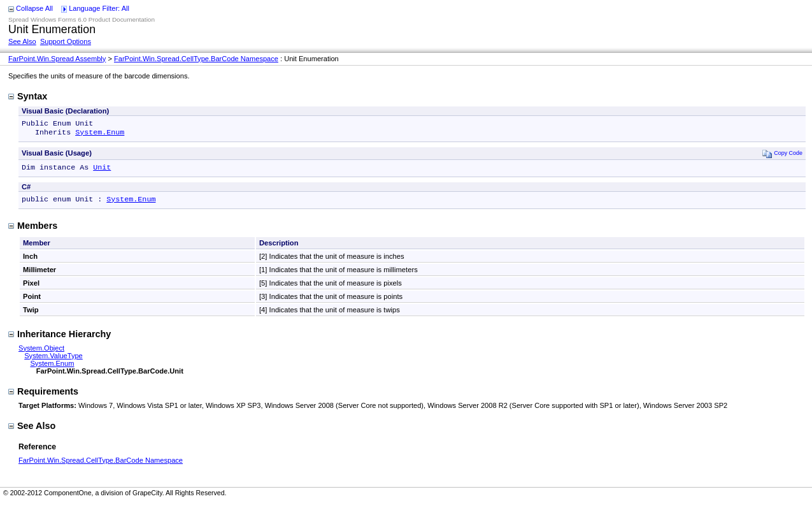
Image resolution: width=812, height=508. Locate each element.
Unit (102, 171)
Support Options (66, 41)
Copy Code (782, 156)
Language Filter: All (99, 8)
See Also (22, 41)
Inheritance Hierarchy (60, 339)
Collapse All (34, 8)
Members (33, 231)
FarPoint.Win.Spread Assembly (57, 59)
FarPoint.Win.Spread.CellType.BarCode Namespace (196, 59)
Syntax (28, 96)
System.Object (41, 353)
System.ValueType (53, 361)
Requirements (43, 396)
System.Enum (100, 134)
